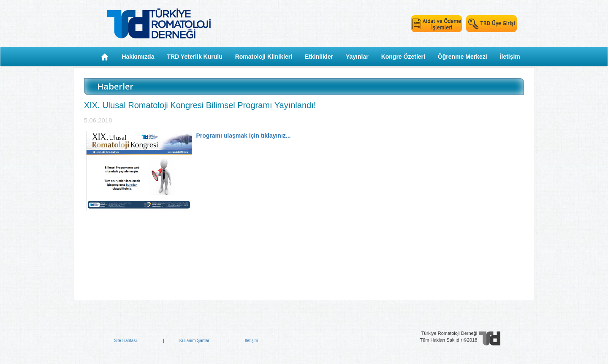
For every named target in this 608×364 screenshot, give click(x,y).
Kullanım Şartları (195, 341)
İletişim (251, 341)
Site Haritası (125, 341)
